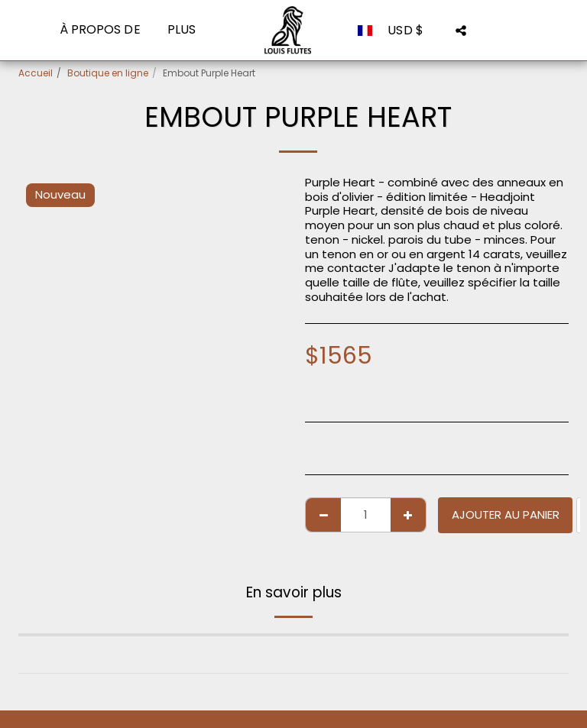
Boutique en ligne (108, 73)
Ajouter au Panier (506, 514)
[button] (461, 30)
